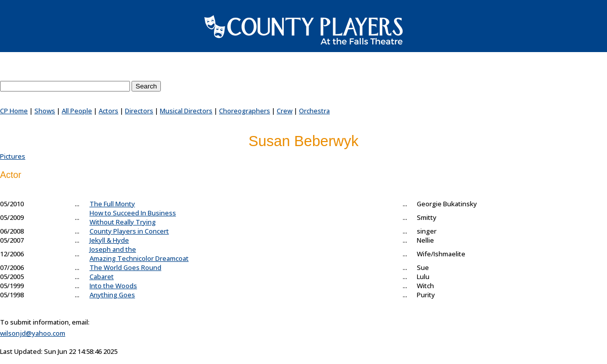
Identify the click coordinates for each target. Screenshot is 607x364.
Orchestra (314, 111)
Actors (109, 111)
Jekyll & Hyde (109, 240)
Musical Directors (186, 111)
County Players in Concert (129, 231)
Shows (45, 111)
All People (77, 111)
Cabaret (102, 277)
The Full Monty (112, 204)
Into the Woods (113, 286)
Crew (285, 111)
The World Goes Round (125, 267)
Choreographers (245, 111)
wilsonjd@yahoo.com (33, 333)
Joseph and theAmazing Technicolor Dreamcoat (139, 254)
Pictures (13, 156)
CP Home (14, 111)
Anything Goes (112, 295)
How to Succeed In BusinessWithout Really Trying (133, 217)
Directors (139, 111)
